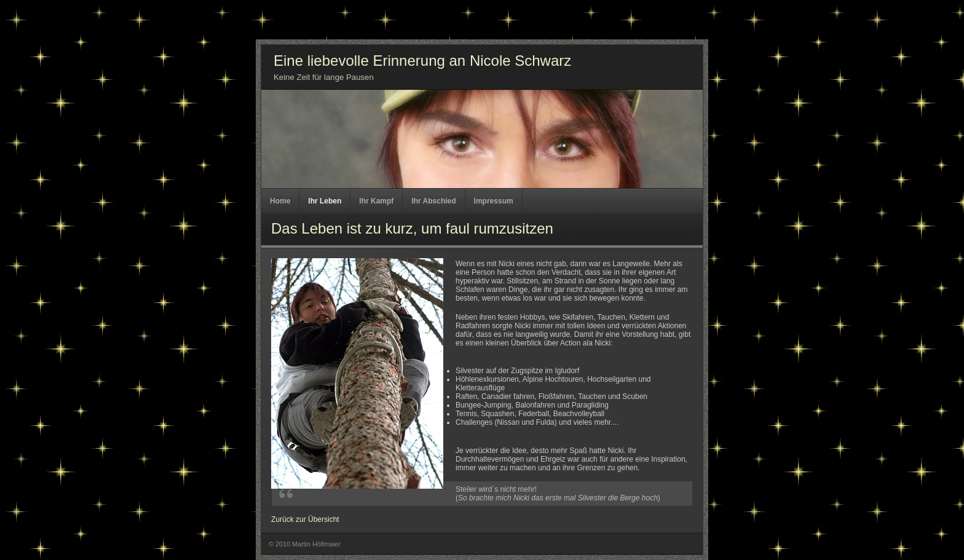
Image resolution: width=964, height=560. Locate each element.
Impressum (494, 201)
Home (280, 201)
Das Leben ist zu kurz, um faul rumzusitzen (412, 228)
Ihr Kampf (376, 201)
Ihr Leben (325, 201)
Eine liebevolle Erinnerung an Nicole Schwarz (422, 61)
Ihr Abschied (433, 201)
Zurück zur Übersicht (305, 519)
